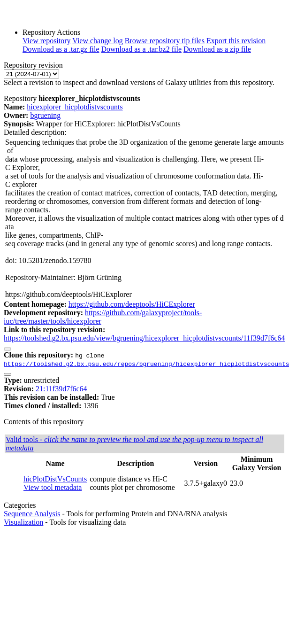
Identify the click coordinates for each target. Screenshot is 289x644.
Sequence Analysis (32, 514)
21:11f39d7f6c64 (61, 389)
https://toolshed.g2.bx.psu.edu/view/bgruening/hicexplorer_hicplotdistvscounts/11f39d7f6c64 (144, 338)
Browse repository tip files (165, 41)
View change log (97, 41)
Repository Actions (51, 32)
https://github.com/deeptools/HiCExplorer (132, 304)
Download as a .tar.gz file (61, 49)
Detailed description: (35, 132)
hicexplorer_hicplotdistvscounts (75, 107)
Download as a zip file (217, 49)
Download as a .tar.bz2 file (142, 49)
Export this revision (236, 41)
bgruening (45, 115)
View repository (47, 41)
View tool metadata (53, 487)
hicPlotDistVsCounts (55, 479)
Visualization (23, 522)
